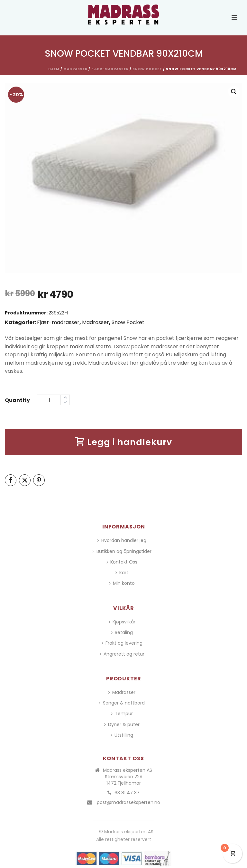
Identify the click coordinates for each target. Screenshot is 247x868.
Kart (122, 573)
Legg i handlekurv (124, 442)
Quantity (17, 400)
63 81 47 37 (127, 793)
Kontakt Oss (122, 562)
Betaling (122, 632)
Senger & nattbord (122, 703)
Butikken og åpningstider (122, 551)
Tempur (122, 714)
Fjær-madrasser (110, 69)
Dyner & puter (122, 724)
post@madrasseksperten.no (128, 802)
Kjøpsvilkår (122, 622)
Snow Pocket (147, 69)
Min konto (122, 583)
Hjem (54, 69)
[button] (234, 92)
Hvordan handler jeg (122, 540)
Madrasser (75, 69)
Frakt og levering (122, 643)
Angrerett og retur (122, 654)
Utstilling (122, 735)
